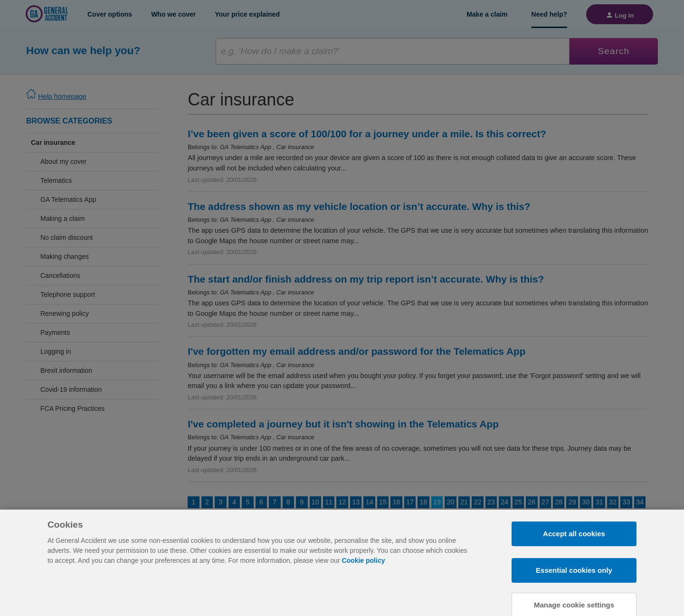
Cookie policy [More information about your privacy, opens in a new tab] (363, 594)
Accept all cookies (574, 567)
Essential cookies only (574, 603)
